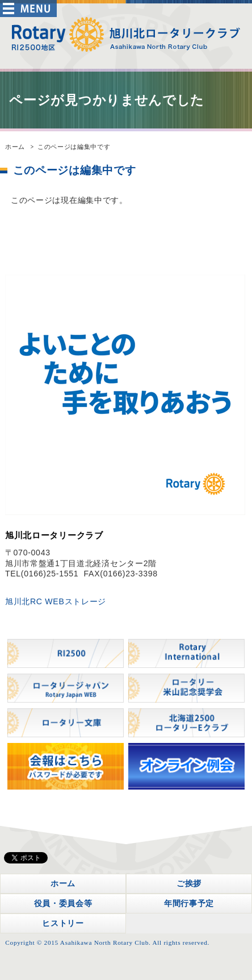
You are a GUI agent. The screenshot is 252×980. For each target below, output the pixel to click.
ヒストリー (63, 923)
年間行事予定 (189, 903)
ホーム (15, 147)
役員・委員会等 (63, 903)
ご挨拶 (189, 883)
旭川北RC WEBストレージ (56, 601)
